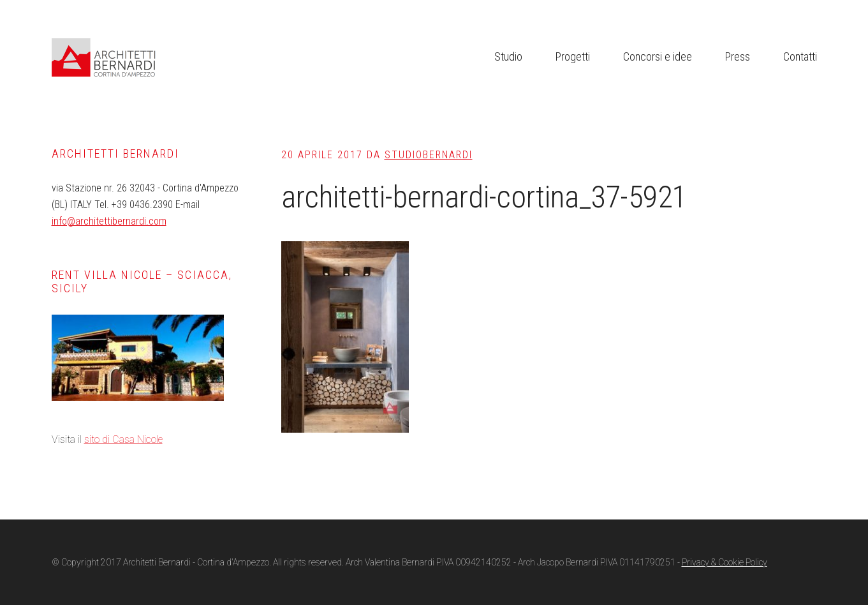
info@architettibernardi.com (109, 221)
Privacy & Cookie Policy (725, 562)
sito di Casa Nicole (123, 439)
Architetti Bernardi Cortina (147, 57)
